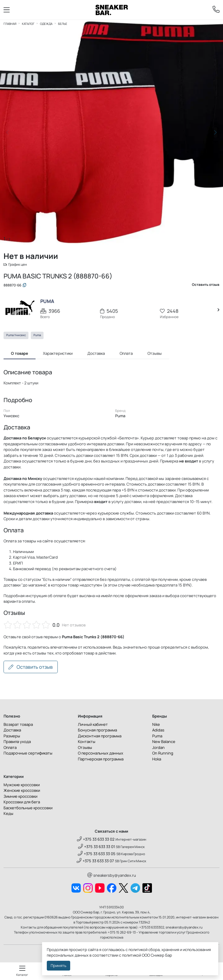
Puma (37, 336)
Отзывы (85, 748)
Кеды (8, 814)
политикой (131, 955)
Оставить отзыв (31, 668)
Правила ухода (17, 742)
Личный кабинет (93, 725)
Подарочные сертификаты (28, 754)
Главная (10, 24)
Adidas (158, 731)
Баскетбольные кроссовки (28, 808)
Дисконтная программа (100, 736)
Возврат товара (18, 725)
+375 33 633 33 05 (97, 854)
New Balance (164, 742)
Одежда (46, 24)
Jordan (158, 748)
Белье (63, 24)
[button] (215, 133)
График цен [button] (16, 265)
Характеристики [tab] (58, 354)
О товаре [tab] (20, 354)
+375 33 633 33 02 (96, 840)
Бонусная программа (97, 731)
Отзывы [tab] (155, 354)
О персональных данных (101, 754)
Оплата (10, 748)
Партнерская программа (101, 760)
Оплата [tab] (126, 354)
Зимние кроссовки (20, 797)
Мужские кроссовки (22, 785)
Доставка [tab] (96, 354)
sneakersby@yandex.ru (112, 876)
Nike (156, 725)
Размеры (12, 736)
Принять (58, 966)
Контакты (87, 742)
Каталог (28, 24)
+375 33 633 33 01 (97, 847)
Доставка (12, 731)
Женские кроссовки (22, 791)
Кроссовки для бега (22, 802)
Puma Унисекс (16, 336)
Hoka (157, 760)
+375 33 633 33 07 (95, 861)
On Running (163, 754)
